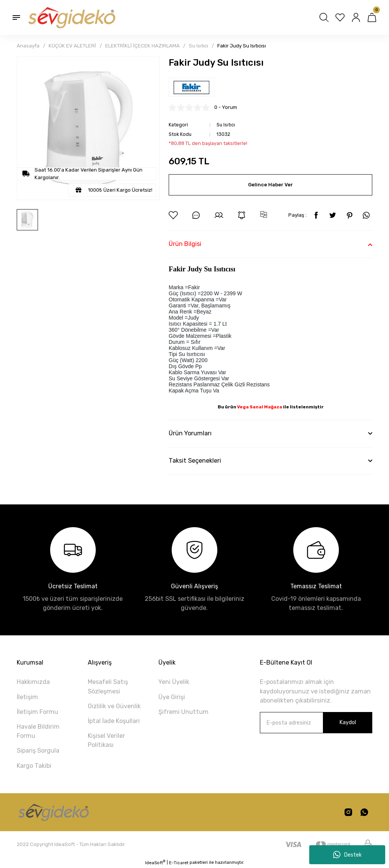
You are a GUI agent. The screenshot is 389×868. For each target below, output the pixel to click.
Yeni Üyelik (174, 682)
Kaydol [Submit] (348, 722)
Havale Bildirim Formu (38, 731)
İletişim (27, 697)
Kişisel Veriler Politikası (106, 740)
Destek (347, 855)
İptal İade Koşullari (114, 721)
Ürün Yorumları (190, 433)
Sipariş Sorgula (38, 751)
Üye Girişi (172, 697)
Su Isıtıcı (226, 125)
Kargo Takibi (34, 766)
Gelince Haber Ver (270, 185)
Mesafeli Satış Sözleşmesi (108, 686)
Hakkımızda (33, 682)
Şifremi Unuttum (183, 712)
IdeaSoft (155, 862)
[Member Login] (356, 17)
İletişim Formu (37, 712)
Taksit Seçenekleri (195, 461)
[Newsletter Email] (316, 723)
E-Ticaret (179, 863)
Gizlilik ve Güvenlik (114, 706)
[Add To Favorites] (173, 215)
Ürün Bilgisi (185, 244)
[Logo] (71, 17)
